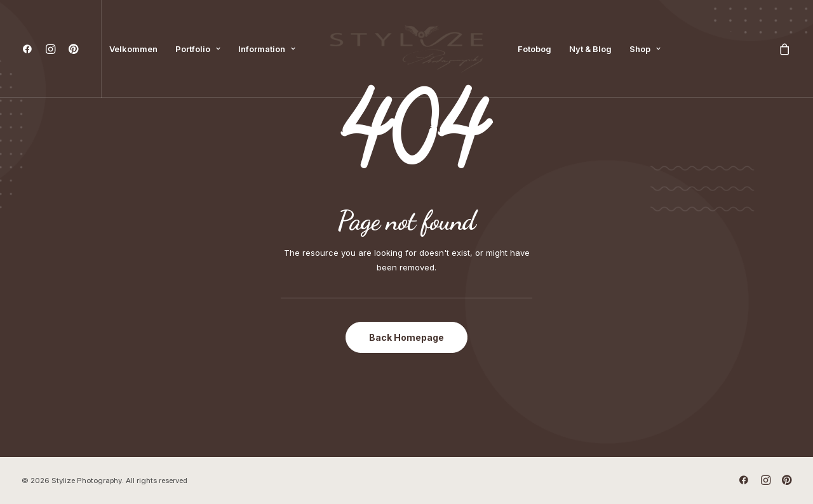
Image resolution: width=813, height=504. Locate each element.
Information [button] (267, 49)
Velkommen (133, 49)
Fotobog (534, 49)
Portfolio (198, 49)
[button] (30, 49)
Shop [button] (645, 49)
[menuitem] (30, 49)
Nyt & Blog (590, 49)
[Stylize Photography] (406, 49)
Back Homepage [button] (406, 337)
